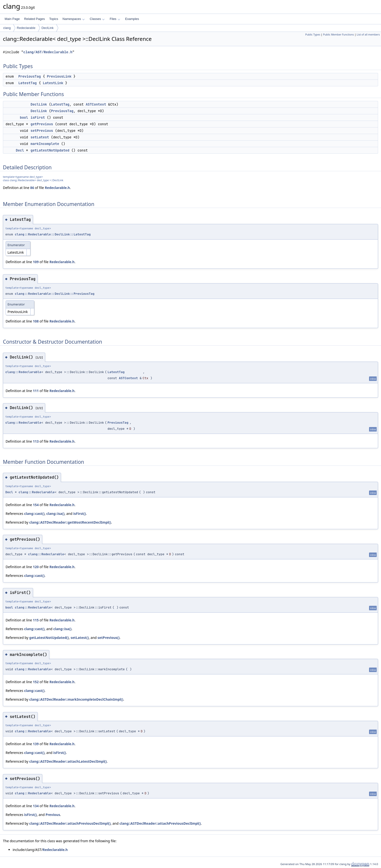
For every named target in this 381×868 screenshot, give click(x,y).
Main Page (12, 19)
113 (36, 441)
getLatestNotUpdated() (49, 638)
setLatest (40, 137)
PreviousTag (29, 76)
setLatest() (80, 638)
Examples (132, 19)
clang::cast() (34, 514)
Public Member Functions (338, 35)
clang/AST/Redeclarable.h (48, 52)
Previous (53, 815)
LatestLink (53, 83)
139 (36, 744)
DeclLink (48, 28)
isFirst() (79, 514)
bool (24, 117)
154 (36, 505)
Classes (97, 19)
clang (7, 28)
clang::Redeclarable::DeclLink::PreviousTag (55, 294)
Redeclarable (26, 28)
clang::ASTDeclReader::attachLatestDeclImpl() (68, 761)
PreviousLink (59, 76)
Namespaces (74, 19)
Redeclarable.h (57, 188)
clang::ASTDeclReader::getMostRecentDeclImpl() (70, 522)
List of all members (368, 35)
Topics (54, 19)
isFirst (38, 117)
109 (36, 262)
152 (36, 682)
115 (36, 620)
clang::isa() (56, 514)
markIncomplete (45, 144)
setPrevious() (108, 638)
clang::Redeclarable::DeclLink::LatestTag (53, 234)
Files (115, 19)
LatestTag (27, 83)
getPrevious (42, 124)
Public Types (313, 35)
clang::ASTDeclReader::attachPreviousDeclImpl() (70, 823)
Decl (20, 150)
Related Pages (34, 19)
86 (32, 188)
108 (36, 321)
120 (36, 567)
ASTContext (96, 104)
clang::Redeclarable (23, 372)
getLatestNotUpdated (50, 150)
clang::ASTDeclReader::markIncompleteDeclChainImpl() (76, 699)
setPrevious (42, 131)
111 (36, 391)
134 (36, 806)
